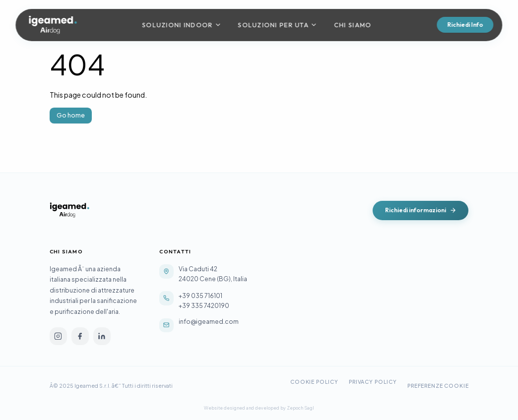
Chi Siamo (353, 25)
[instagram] (58, 336)
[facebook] (80, 336)
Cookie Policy (314, 382)
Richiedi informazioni (421, 210)
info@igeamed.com (209, 321)
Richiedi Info (465, 25)
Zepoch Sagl (300, 408)
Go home (71, 115)
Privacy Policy (373, 382)
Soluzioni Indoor (182, 25)
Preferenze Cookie (438, 386)
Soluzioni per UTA (278, 25)
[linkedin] (102, 336)
